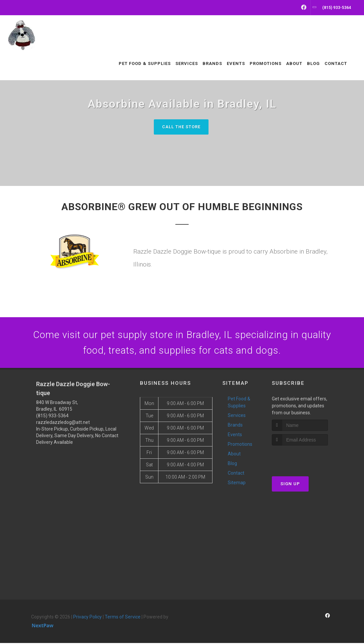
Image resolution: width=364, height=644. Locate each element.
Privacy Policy (88, 618)
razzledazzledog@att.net (63, 423)
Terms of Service (123, 618)
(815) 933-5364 (52, 417)
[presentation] (307, 459)
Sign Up (290, 485)
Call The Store (181, 127)
